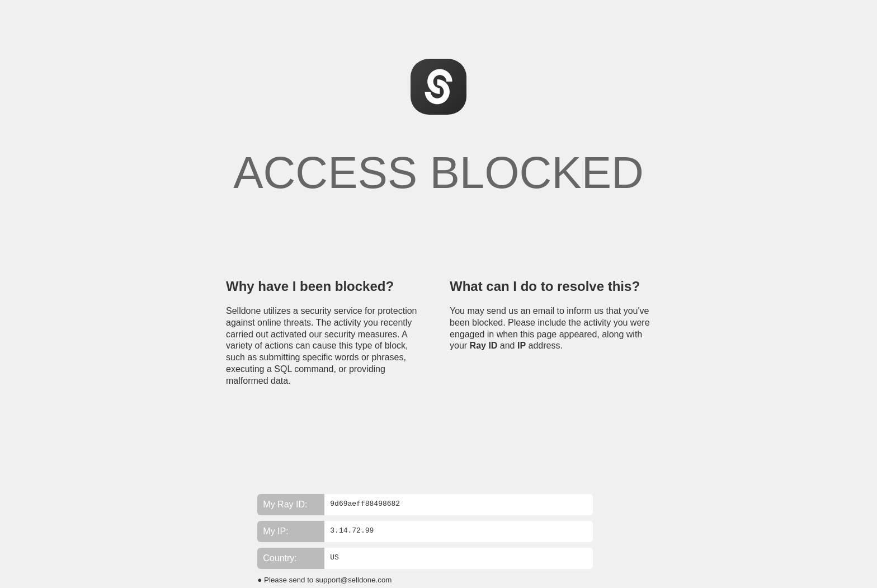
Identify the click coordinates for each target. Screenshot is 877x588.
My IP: (275, 531)
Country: (280, 558)
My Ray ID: (285, 504)
